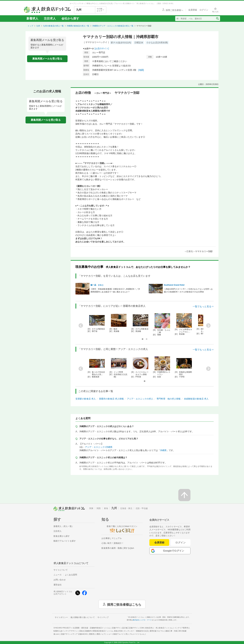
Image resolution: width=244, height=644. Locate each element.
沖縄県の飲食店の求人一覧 (78, 26)
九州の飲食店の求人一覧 (53, 26)
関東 (91, 508)
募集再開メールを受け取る (47, 59)
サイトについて (61, 570)
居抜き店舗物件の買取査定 (101, 631)
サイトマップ (103, 617)
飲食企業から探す (62, 536)
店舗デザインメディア (74, 634)
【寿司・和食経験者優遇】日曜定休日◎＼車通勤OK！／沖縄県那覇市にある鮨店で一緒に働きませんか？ (115, 290)
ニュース (58, 575)
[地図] (141, 70)
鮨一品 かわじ (97, 285)
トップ (30, 26)
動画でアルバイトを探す (65, 541)
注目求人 (50, 18)
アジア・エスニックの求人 (140, 399)
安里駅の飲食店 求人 (86, 399)
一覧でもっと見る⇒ (203, 306)
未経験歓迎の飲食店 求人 (196, 399)
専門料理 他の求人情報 (169, 399)
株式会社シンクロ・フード (142, 620)
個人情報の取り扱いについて (83, 617)
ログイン (181, 542)
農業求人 (97, 634)
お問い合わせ (60, 580)
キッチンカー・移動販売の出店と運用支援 (144, 631)
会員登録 (159, 542)
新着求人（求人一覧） (64, 526)
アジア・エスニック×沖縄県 (99, 447)
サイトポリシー (61, 617)
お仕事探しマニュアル (112, 538)
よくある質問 (71, 575)
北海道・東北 (126, 508)
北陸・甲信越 (142, 508)
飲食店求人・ (159, 628)
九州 (38, 26)
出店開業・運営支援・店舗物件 (91, 628)
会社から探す (70, 18)
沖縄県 (163, 450)
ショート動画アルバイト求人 (126, 634)
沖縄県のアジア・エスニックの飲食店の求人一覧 (113, 26)
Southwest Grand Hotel (174, 285)
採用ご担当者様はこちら (124, 604)
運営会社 (58, 585)
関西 (99, 508)
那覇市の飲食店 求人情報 (111, 399)
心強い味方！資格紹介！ (113, 543)
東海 (106, 508)
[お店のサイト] (102, 48)
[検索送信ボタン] (217, 19)
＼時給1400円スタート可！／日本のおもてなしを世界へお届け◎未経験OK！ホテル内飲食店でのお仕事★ (188, 290)
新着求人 (32, 18)
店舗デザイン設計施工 (128, 628)
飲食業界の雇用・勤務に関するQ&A (118, 548)
